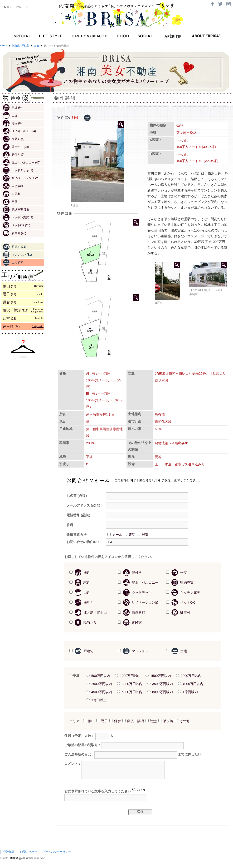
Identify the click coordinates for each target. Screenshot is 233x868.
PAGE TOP (22, 7)
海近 (12, 123)
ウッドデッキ (18, 170)
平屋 (10, 202)
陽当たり (16, 147)
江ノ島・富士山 (19, 131)
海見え (14, 139)
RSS (10, 7)
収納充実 (16, 210)
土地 (36, 46)
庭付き (14, 155)
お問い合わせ (29, 852)
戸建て (15, 247)
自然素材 (13, 186)
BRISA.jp (16, 858)
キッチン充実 (18, 217)
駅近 (12, 108)
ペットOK (17, 225)
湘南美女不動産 (20, 46)
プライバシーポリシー (57, 852)
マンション (17, 255)
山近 (10, 115)
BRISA (3, 46)
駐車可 (15, 233)
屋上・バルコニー (22, 163)
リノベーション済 (22, 178)
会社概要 (9, 852)
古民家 (12, 194)
